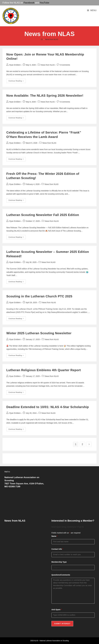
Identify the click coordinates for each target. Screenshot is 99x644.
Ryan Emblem (15, 65)
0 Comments (65, 65)
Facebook (29, 3)
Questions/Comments (61, 575)
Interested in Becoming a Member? (73, 521)
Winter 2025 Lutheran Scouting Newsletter (39, 333)
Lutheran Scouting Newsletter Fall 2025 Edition (43, 215)
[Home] (42, 39)
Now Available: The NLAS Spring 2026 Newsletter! (45, 96)
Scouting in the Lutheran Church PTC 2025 (39, 296)
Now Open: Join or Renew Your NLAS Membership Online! (25, 528)
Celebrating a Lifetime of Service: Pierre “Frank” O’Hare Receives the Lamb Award (23, 543)
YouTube (44, 3)
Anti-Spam (57, 610)
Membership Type (59, 562)
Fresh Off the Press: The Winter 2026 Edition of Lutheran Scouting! (23, 553)
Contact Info (57, 549)
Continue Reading (17, 82)
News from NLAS (52, 39)
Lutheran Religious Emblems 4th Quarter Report (44, 370)
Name (54, 536)
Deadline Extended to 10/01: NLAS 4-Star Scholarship (48, 407)
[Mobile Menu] (92, 10)
